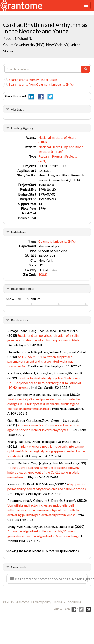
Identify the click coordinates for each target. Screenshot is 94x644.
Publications (20, 320)
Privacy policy (41, 602)
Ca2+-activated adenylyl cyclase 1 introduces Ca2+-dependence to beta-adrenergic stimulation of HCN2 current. (45, 383)
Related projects (23, 289)
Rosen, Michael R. (17, 38)
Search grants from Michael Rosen (31, 80)
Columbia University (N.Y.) (57, 241)
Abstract (17, 109)
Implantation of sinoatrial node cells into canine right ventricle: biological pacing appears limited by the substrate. (46, 451)
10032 (43, 274)
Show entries (23, 299)
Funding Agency (22, 128)
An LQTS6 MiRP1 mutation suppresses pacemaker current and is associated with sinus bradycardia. (40, 361)
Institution (18, 232)
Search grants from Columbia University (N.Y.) (39, 84)
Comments (19, 567)
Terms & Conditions (67, 602)
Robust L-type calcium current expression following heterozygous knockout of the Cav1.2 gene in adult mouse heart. (43, 472)
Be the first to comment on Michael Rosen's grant (49, 579)
